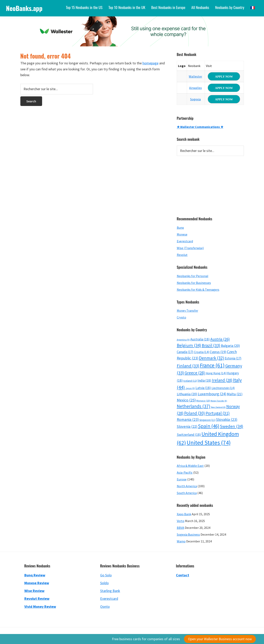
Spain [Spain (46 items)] (209, 426)
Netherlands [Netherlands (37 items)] (194, 406)
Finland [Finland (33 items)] (188, 366)
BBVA (180, 528)
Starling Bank (110, 591)
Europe (182, 479)
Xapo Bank (184, 514)
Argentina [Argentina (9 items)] (183, 340)
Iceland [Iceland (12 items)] (190, 381)
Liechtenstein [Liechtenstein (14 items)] (223, 388)
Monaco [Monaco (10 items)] (203, 401)
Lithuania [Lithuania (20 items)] (187, 394)
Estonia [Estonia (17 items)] (233, 358)
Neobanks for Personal (193, 276)
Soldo (104, 583)
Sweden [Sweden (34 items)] (232, 426)
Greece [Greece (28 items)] (195, 373)
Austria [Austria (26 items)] (220, 339)
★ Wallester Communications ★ (200, 127)
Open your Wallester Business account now (220, 639)
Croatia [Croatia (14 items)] (202, 352)
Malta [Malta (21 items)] (235, 394)
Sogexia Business (188, 534)
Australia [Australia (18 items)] (200, 339)
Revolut (182, 255)
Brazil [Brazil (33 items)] (211, 345)
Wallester (195, 76)
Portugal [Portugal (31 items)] (218, 413)
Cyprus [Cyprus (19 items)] (218, 352)
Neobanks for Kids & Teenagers (198, 290)
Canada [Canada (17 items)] (185, 352)
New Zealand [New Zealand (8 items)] (218, 407)
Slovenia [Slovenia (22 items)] (187, 426)
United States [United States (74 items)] (209, 443)
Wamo (181, 541)
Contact (183, 575)
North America (187, 486)
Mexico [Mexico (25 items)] (186, 400)
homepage (150, 63)
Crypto (181, 317)
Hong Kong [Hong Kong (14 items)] (216, 373)
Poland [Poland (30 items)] (195, 413)
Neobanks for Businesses (194, 283)
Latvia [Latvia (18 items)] (203, 388)
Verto (181, 521)
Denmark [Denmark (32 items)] (212, 358)
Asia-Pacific (185, 472)
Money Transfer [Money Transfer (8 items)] (219, 401)
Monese (182, 234)
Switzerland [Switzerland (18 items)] (189, 435)
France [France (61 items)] (212, 365)
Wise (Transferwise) (190, 248)
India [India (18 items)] (204, 380)
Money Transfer (187, 311)
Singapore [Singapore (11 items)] (207, 420)
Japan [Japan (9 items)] (190, 388)
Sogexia (195, 99)
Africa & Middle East (190, 466)
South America (187, 493)
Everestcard (185, 241)
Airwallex (195, 88)
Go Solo (106, 575)
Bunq (180, 228)
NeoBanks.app (24, 8)
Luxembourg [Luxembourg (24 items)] (212, 394)
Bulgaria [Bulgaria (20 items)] (230, 346)
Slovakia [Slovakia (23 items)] (227, 419)
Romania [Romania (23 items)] (188, 419)
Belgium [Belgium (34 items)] (189, 345)
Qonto (105, 607)
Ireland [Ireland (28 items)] (222, 380)
